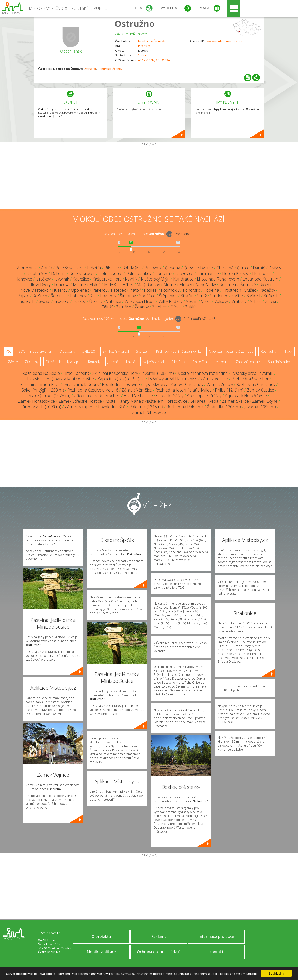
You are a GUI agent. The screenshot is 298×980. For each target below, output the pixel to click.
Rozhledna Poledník (185, 407)
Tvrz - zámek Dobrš (81, 384)
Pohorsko (104, 69)
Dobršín (58, 273)
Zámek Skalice (235, 401)
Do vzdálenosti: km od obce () (128, 319)
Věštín (192, 301)
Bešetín (94, 268)
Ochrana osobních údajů (159, 952)
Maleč (95, 285)
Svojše (45, 301)
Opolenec (80, 290)
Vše (8, 351)
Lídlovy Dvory (39, 285)
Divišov (275, 268)
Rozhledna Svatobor (250, 379)
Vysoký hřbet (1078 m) (50, 396)
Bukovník (153, 268)
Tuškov (79, 301)
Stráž (202, 296)
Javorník (62, 279)
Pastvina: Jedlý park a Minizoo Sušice (61, 379)
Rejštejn (40, 296)
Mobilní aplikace (101, 952)
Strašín (187, 296)
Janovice (25, 279)
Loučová (62, 285)
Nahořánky (206, 285)
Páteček (118, 290)
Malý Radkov (148, 285)
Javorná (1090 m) (260, 407)
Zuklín (191, 307)
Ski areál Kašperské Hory (115, 373)
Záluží (107, 307)
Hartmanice (208, 273)
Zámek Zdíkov (220, 384)
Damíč (259, 268)
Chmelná (225, 268)
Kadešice (81, 279)
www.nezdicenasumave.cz (224, 41)
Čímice (243, 268)
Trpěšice (62, 301)
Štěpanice (168, 296)
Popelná (211, 290)
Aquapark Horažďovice (246, 396)
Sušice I (253, 296)
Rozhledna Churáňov (256, 384)
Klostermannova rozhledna (203, 373)
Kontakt (216, 952)
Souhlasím (276, 973)
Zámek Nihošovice (149, 412)
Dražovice (184, 273)
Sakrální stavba (279, 362)
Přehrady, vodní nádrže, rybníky (179, 351)
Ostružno (135, 23)
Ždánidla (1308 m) (224, 407)
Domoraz (163, 273)
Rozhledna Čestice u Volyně (93, 390)
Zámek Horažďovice (37, 401)
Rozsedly (108, 296)
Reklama (159, 936)
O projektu (101, 936)
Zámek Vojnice (214, 379)
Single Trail (200, 362)
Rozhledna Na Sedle (41, 373)
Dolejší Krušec (82, 273)
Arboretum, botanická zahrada (231, 351)
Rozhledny (268, 351)
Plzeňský (144, 46)
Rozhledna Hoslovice (121, 384)
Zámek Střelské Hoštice (80, 401)
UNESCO (89, 351)
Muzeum (222, 362)
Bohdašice (132, 268)
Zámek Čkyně (265, 401)
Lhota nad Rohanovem (218, 279)
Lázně (131, 362)
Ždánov (117, 69)
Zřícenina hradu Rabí (40, 384)
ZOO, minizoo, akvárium (36, 351)
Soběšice (147, 296)
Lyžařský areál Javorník (252, 373)
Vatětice (114, 301)
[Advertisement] (149, 178)
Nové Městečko (35, 290)
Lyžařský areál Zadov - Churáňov (173, 384)
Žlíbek (176, 307)
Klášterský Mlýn (155, 279)
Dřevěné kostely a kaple (63, 362)
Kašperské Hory (107, 279)
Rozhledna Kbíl (112, 407)
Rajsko (23, 296)
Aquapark (67, 351)
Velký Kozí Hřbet (140, 301)
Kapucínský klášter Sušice (121, 379)
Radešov (267, 290)
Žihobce (159, 307)
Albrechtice (27, 268)
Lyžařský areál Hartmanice (173, 379)
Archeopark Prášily (204, 396)
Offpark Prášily (170, 396)
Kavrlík (131, 279)
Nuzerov (60, 290)
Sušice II (271, 296)
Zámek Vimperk (80, 407)
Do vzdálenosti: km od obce (133, 234)
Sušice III (28, 301)
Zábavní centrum (248, 362)
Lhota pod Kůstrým (261, 279)
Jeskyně (113, 362)
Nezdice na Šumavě (151, 41)
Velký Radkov (170, 301)
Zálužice (124, 307)
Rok (93, 296)
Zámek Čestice (260, 390)
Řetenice (59, 296)
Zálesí (271, 301)
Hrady (288, 351)
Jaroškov (43, 279)
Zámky (13, 362)
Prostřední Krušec (239, 290)
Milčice (170, 285)
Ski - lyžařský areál (116, 351)
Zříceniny (32, 362)
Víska (206, 301)
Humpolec (262, 273)
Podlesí (151, 290)
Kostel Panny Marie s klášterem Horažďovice (146, 401)
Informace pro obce (216, 936)
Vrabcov (239, 301)
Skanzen (142, 351)
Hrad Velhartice (138, 396)
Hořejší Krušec (236, 273)
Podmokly (170, 290)
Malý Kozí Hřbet (119, 285)
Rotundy (94, 362)
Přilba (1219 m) (229, 390)
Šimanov (128, 296)
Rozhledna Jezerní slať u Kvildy (183, 390)
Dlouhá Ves (37, 273)
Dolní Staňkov (139, 273)
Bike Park (178, 362)
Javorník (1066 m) (158, 373)
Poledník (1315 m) (146, 407)
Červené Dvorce (198, 268)
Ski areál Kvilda (205, 401)
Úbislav (96, 301)
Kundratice (183, 279)
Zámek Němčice (137, 390)
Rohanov (78, 296)
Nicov (264, 285)
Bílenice (112, 268)
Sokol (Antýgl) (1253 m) (43, 390)
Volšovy (221, 301)
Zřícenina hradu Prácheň (97, 396)
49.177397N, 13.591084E (155, 60)
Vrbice (256, 301)
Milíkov (186, 285)
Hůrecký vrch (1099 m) (40, 407)
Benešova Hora (70, 268)
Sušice (142, 55)
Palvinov (100, 290)
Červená (173, 268)
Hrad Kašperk (76, 373)
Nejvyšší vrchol (153, 362)
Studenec (219, 296)
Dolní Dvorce (111, 273)
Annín (47, 268)
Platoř (135, 290)
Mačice (79, 285)
